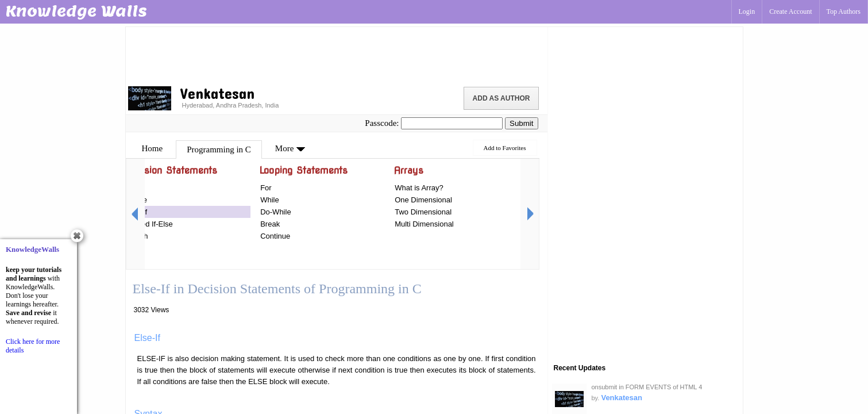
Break (270, 224)
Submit (521, 123)
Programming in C (219, 149)
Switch (137, 236)
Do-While (275, 212)
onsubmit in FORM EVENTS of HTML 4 (647, 387)
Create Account (790, 11)
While (270, 200)
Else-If (136, 212)
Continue (275, 236)
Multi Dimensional (424, 224)
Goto (134, 248)
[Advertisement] (337, 55)
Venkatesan (622, 398)
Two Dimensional (423, 212)
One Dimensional (423, 200)
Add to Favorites (505, 148)
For (266, 188)
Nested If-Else (149, 224)
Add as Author (501, 98)
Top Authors (844, 11)
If (128, 188)
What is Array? (419, 188)
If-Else (136, 200)
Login (747, 11)
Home (153, 148)
